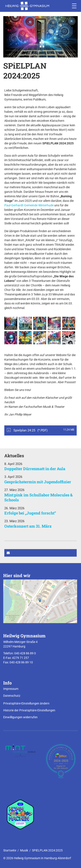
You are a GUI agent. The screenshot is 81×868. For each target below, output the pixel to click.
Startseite (10, 850)
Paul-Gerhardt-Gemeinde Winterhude (29, 205)
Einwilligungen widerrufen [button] (20, 717)
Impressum (11, 689)
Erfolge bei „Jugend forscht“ (30, 513)
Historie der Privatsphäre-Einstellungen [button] (29, 710)
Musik (24, 850)
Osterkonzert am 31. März (28, 526)
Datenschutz (12, 696)
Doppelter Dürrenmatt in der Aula (35, 469)
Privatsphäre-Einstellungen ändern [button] (26, 703)
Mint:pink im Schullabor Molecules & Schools (38, 497)
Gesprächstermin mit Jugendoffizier (38, 482)
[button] (40, 553)
